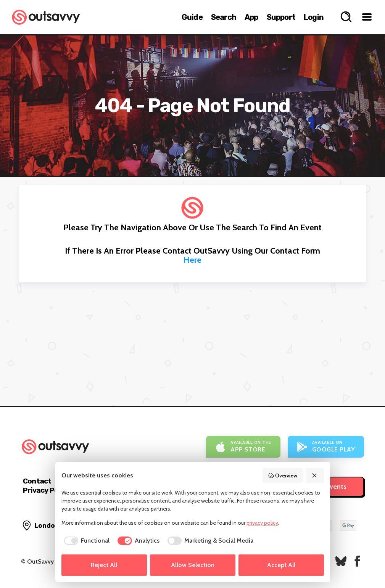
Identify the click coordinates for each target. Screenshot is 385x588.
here (192, 260)
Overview (283, 476)
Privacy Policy (46, 490)
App (251, 17)
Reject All (104, 565)
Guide (192, 17)
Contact (37, 481)
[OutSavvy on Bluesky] (341, 561)
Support (281, 17)
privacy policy (262, 523)
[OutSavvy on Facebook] (357, 561)
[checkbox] (86, 541)
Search (224, 17)
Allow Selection (193, 565)
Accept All (281, 565)
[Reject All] (315, 476)
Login (314, 17)
